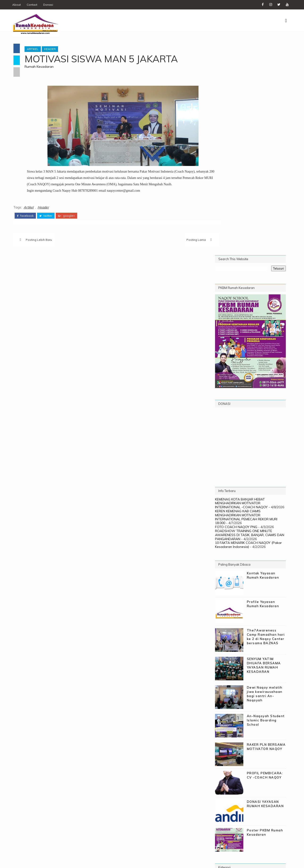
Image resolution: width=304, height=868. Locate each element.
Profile (224, 696)
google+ (67, 221)
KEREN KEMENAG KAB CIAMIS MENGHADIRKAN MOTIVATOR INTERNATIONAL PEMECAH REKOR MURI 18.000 (246, 305)
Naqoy (264, 680)
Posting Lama (176, 246)
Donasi (50, 5)
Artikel (36, 49)
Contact (34, 5)
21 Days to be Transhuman (242, 665)
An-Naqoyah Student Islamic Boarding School (265, 508)
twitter (46, 221)
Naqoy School (231, 688)
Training (263, 704)
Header (53, 49)
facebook (26, 221)
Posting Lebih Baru (39, 246)
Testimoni (272, 696)
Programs (247, 696)
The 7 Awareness (233, 704)
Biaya (242, 673)
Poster (272, 688)
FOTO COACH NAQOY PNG (236, 315)
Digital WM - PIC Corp (100, 861)
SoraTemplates (42, 861)
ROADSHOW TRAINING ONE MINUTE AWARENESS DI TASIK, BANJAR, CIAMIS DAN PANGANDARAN (249, 323)
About (18, 5)
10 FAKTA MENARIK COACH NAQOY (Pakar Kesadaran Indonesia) (248, 333)
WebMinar (226, 712)
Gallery (225, 680)
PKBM (255, 688)
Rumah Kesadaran (43, 66)
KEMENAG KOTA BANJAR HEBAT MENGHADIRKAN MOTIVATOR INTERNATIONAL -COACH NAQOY (241, 291)
